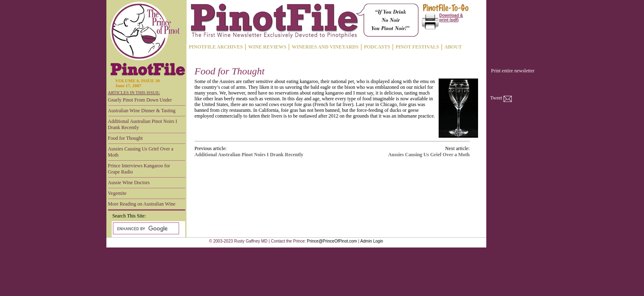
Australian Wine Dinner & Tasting (142, 111)
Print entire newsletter (513, 71)
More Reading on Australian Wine (142, 204)
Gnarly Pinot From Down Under (140, 100)
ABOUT (453, 47)
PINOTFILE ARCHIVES (216, 47)
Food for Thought (125, 138)
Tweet (496, 98)
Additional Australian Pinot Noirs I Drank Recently (143, 124)
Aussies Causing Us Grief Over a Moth (141, 152)
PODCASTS (377, 47)
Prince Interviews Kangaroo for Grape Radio (139, 169)
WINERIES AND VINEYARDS (325, 47)
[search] (145, 229)
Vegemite (117, 193)
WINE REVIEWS (267, 47)
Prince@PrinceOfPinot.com (332, 241)
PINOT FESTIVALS (417, 47)
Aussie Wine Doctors (129, 183)
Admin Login (372, 241)
